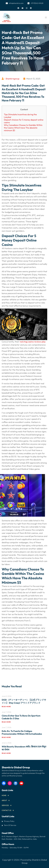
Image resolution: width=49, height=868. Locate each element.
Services (5, 805)
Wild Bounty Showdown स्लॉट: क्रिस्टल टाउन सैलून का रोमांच (24, 748)
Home (4, 795)
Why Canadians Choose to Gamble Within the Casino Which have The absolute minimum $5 (23, 128)
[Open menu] (46, 17)
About (4, 800)
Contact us (7, 810)
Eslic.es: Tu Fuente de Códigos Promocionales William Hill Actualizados (22, 732)
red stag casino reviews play (33, 342)
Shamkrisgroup (12, 79)
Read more (6, 707)
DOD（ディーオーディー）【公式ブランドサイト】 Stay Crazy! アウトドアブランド (24, 701)
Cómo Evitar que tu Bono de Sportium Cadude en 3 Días (21, 717)
